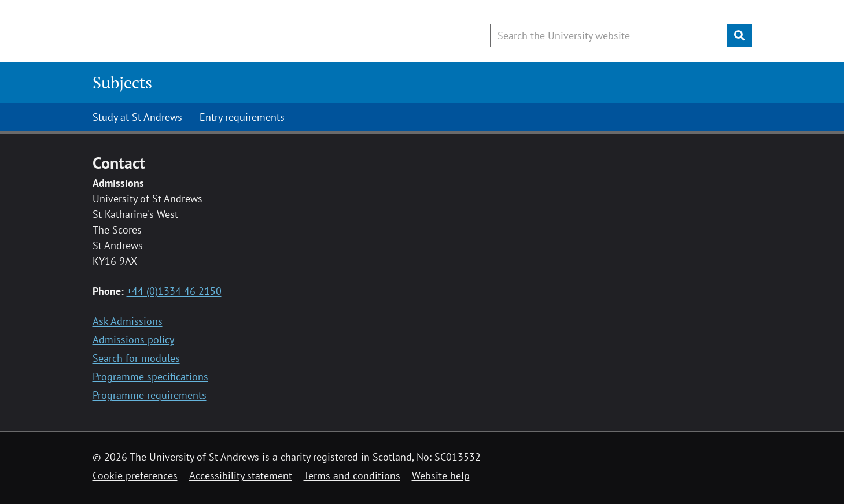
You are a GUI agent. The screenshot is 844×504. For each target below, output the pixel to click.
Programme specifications (150, 377)
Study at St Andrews (137, 117)
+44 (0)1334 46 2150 (174, 291)
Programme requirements (150, 395)
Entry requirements (242, 117)
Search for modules (136, 358)
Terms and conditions (352, 475)
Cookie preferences (135, 475)
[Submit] (739, 36)
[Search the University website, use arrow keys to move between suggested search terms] (609, 36)
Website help (441, 475)
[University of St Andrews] (187, 32)
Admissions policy (133, 340)
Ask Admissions (128, 321)
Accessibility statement (241, 475)
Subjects (122, 82)
